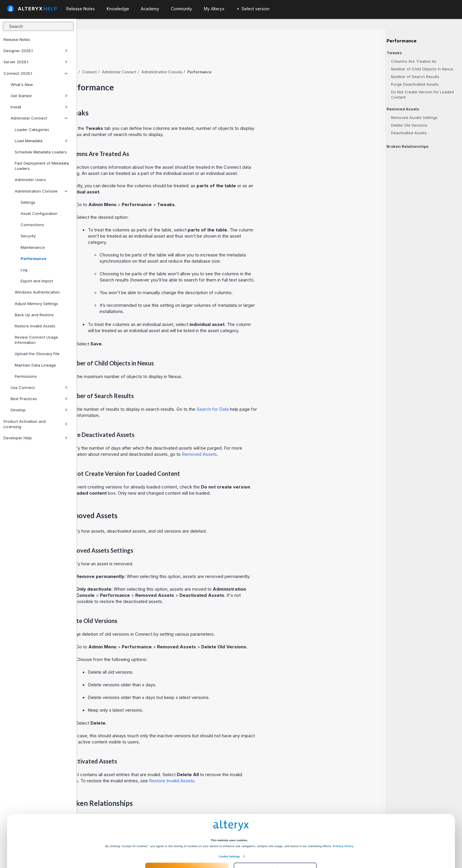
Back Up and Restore (34, 315)
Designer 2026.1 (36, 51)
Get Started (39, 96)
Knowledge (118, 9)
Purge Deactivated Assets (415, 84)
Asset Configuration (39, 213)
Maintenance (33, 247)
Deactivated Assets (409, 133)
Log (24, 270)
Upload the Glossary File (37, 354)
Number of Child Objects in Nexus (422, 69)
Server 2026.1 (36, 62)
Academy (150, 9)
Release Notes (17, 39)
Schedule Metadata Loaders (41, 152)
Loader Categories (32, 130)
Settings (28, 202)
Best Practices (39, 399)
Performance (33, 259)
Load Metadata (41, 141)
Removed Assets (276, 438)
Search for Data (289, 393)
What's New (22, 85)
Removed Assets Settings (414, 117)
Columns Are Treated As (414, 61)
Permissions (26, 376)
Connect (166, 56)
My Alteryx (214, 9)
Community (181, 9)
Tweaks (394, 53)
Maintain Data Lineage (35, 365)
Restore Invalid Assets (35, 326)
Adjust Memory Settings (36, 304)
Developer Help (36, 438)
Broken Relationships (408, 146)
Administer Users (30, 180)
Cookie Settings (229, 833)
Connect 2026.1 (36, 73)
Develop (39, 410)
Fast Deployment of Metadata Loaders (42, 166)
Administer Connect (39, 118)
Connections (32, 225)
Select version (253, 9)
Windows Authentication (37, 292)
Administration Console (41, 191)
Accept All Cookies (187, 845)
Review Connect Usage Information (36, 340)
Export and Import (37, 281)
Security (28, 236)
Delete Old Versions (409, 125)
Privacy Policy (343, 823)
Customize (275, 845)
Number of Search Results (415, 77)
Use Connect (39, 387)
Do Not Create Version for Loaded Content (422, 95)
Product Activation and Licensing (36, 424)
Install (39, 107)
